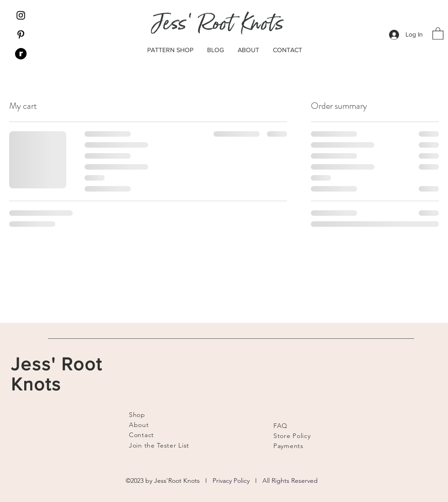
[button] (438, 33)
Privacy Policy (231, 481)
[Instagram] (21, 15)
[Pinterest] (21, 35)
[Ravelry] (21, 54)
